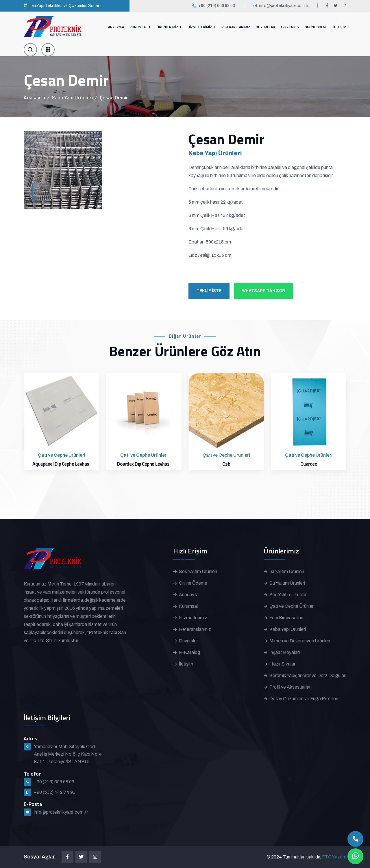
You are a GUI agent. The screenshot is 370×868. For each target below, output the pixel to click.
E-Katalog (190, 652)
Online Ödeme (193, 583)
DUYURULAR (266, 27)
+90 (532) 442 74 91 (55, 792)
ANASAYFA (116, 27)
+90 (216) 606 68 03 (217, 6)
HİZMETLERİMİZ (200, 27)
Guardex (309, 464)
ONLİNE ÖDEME (316, 27)
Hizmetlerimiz (193, 618)
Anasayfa (34, 97)
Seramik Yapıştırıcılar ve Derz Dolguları (308, 675)
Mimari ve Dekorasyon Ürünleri (300, 641)
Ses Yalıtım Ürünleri (198, 571)
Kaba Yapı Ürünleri (72, 97)
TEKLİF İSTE (209, 291)
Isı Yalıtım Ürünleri (287, 571)
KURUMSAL (138, 27)
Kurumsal (188, 606)
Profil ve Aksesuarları (291, 687)
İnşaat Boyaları (285, 652)
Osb (226, 464)
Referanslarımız (195, 629)
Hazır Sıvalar (282, 664)
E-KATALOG (290, 27)
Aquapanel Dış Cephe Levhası (61, 464)
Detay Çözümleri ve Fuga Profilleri (304, 699)
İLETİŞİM (340, 27)
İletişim (186, 664)
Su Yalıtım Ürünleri (287, 583)
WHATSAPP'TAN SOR (263, 291)
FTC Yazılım (334, 857)
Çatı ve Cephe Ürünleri (292, 606)
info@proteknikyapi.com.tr (284, 6)
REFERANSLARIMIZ (236, 27)
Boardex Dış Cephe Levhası (144, 464)
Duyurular (188, 641)
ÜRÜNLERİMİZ (167, 27)
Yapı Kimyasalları (286, 618)
